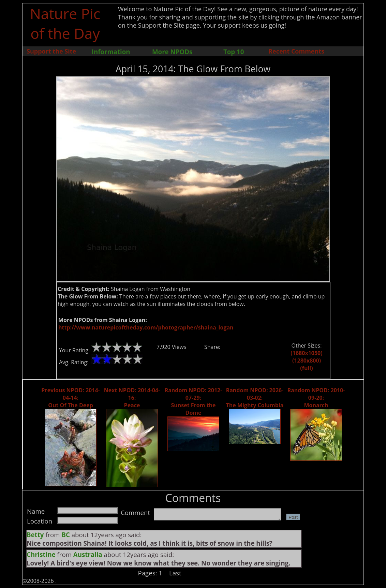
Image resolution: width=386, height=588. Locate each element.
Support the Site (51, 51)
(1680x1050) (306, 353)
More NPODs (172, 52)
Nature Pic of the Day (65, 23)
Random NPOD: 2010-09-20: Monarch (316, 398)
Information (111, 52)
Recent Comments (296, 51)
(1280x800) (307, 361)
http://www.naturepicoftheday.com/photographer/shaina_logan (146, 327)
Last (175, 573)
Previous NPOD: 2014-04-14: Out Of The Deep (70, 398)
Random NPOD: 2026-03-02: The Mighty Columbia (255, 398)
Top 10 (234, 52)
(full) (306, 368)
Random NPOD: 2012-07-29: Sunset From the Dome (194, 401)
